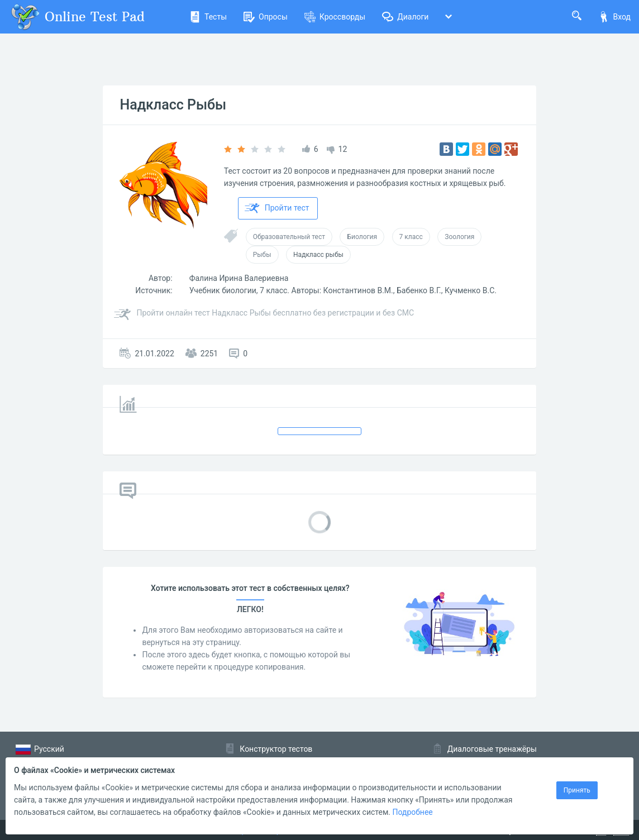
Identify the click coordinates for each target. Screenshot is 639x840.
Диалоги (405, 17)
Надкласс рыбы (318, 255)
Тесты (208, 17)
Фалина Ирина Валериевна (239, 278)
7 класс (411, 237)
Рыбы (262, 255)
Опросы (266, 17)
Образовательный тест (289, 237)
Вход (614, 17)
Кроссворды (335, 17)
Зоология (459, 237)
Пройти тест (277, 208)
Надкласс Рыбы (173, 105)
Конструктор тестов (276, 749)
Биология (362, 237)
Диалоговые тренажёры (492, 749)
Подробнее (412, 812)
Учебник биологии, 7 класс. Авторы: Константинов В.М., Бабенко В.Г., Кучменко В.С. (343, 290)
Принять (577, 790)
